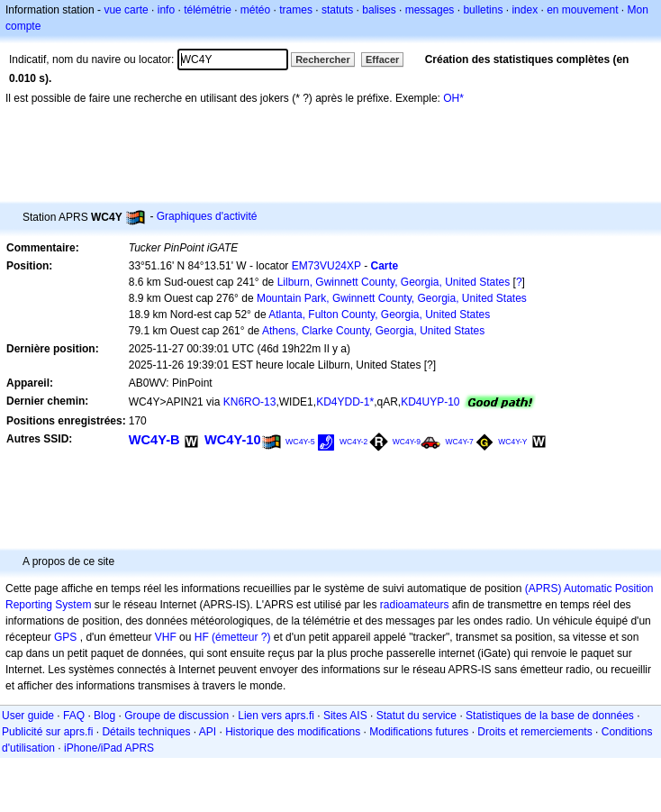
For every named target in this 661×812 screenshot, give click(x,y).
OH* (453, 98)
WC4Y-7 (459, 442)
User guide (28, 716)
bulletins (483, 10)
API (208, 732)
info (166, 10)
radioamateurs (415, 605)
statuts (337, 10)
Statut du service (417, 716)
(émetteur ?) (241, 637)
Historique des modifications (293, 732)
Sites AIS (345, 716)
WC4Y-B (154, 440)
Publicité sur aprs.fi (47, 732)
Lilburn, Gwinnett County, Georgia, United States (394, 282)
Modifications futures (419, 732)
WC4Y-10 (233, 440)
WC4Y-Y (512, 442)
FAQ (74, 716)
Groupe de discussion (177, 716)
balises (379, 10)
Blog (104, 716)
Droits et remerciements (534, 732)
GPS (65, 637)
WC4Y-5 (300, 442)
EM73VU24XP (326, 266)
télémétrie (208, 10)
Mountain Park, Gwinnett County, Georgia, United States (392, 298)
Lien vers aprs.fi (276, 716)
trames (296, 10)
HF (202, 637)
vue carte (126, 10)
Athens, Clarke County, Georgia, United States (373, 331)
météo (255, 10)
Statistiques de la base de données (550, 716)
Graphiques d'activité (207, 216)
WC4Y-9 (407, 442)
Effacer (382, 59)
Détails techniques (146, 732)
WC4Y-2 (353, 442)
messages (430, 10)
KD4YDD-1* (345, 402)
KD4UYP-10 (430, 402)
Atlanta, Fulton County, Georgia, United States (379, 315)
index (525, 10)
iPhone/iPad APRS (109, 748)
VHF (166, 637)
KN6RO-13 (250, 402)
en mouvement (582, 10)
